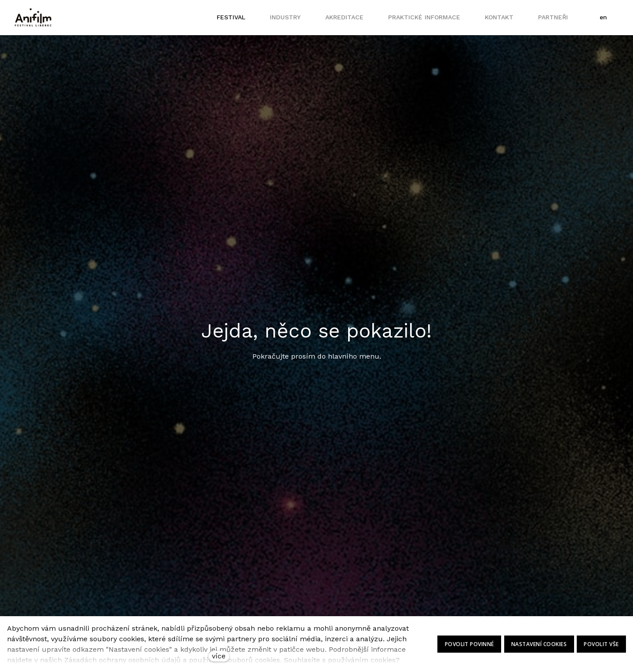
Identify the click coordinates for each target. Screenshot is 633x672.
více (219, 656)
